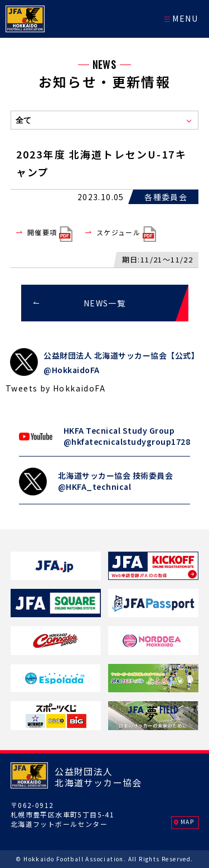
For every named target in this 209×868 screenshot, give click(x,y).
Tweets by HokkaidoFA (55, 388)
